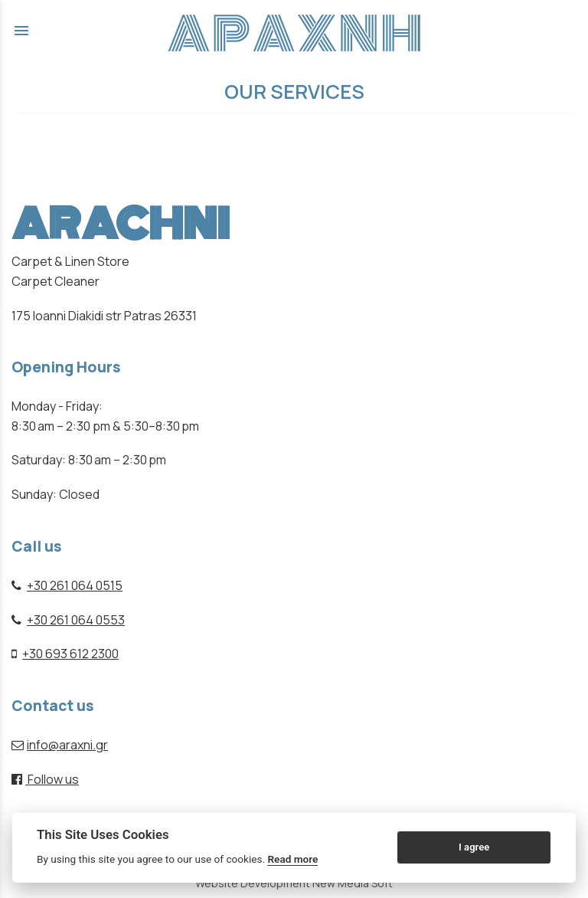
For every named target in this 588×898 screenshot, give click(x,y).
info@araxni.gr (67, 745)
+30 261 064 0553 (76, 620)
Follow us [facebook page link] (45, 779)
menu (21, 31)
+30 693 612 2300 (70, 654)
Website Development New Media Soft (294, 883)
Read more (292, 859)
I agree (474, 847)
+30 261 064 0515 (75, 585)
